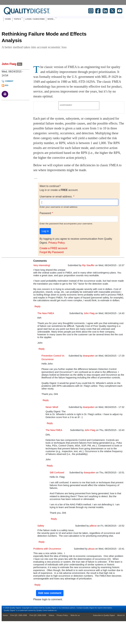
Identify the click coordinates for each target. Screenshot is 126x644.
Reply (38, 306)
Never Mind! (52, 407)
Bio (20, 64)
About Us (121, 615)
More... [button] (51, 19)
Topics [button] (17, 19)
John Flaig (9, 64)
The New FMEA (46, 313)
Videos (51, 615)
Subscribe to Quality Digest (104, 615)
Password (45, 213)
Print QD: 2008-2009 (38, 615)
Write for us (75, 615)
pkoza (91, 549)
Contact (80, 608)
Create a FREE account (53, 248)
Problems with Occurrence (47, 549)
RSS (7, 85)
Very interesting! (42, 265)
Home (8, 19)
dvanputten (89, 356)
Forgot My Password (52, 252)
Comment (9, 81)
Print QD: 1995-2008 (19, 615)
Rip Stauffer (88, 265)
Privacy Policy (56, 243)
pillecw (93, 526)
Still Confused (57, 473)
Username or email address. (56, 197)
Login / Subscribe (35, 19)
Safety (41, 526)
